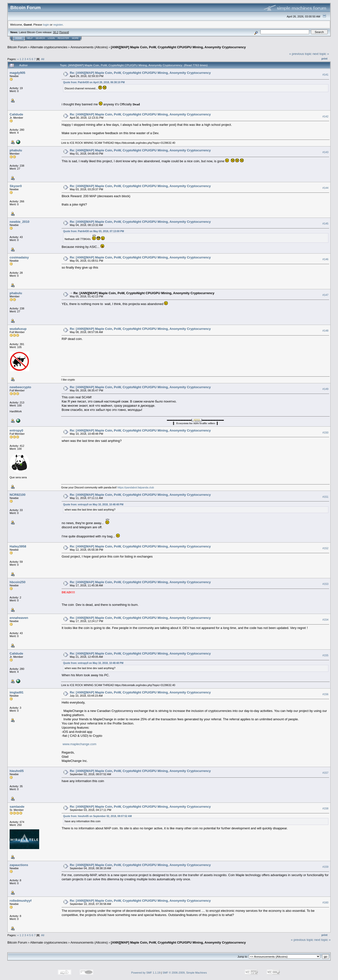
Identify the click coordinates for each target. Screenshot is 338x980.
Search (40, 38)
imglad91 (17, 692)
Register (63, 38)
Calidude (16, 114)
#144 (325, 188)
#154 (325, 620)
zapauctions (19, 865)
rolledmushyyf (21, 901)
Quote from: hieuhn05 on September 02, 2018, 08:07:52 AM (97, 816)
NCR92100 (17, 495)
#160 (325, 902)
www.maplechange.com (79, 744)
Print (324, 59)
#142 (325, 116)
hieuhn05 (17, 771)
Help (30, 38)
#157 (325, 773)
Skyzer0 (16, 186)
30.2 (56, 32)
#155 (325, 655)
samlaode (17, 807)
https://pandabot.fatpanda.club (136, 487)
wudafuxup (18, 329)
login (46, 24)
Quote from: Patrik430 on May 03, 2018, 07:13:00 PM (93, 231)
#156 (325, 694)
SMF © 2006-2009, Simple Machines (185, 973)
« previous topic (300, 54)
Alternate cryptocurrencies (49, 47)
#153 (325, 584)
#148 (325, 331)
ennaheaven (19, 618)
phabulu (16, 150)
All (43, 59)
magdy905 (17, 73)
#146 (325, 259)
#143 (325, 152)
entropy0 (16, 430)
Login (51, 38)
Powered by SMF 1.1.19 (146, 973)
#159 (325, 867)
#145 (325, 224)
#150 (325, 433)
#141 (325, 75)
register (58, 24)
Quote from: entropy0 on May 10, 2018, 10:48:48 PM (93, 505)
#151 (325, 497)
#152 (325, 548)
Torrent (64, 32)
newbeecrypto (20, 387)
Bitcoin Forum (17, 47)
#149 (325, 389)
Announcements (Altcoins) (89, 47)
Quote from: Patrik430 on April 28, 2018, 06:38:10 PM (94, 82)
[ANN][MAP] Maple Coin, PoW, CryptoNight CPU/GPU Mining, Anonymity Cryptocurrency (178, 47)
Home (19, 38)
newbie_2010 (19, 222)
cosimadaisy (19, 257)
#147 (325, 295)
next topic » (321, 54)
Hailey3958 (18, 546)
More (75, 38)
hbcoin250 (17, 582)
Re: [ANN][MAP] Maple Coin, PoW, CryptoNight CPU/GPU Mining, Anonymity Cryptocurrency (140, 73)
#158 (325, 808)
